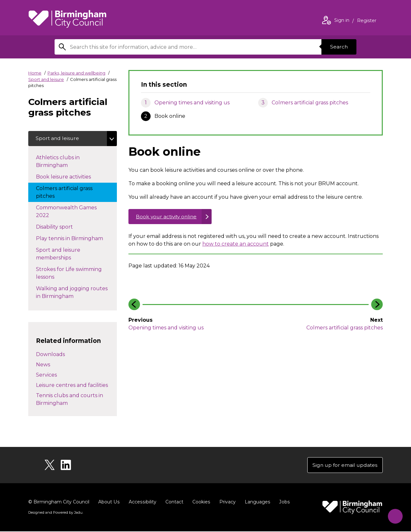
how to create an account (236, 244)
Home (35, 73)
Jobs (283, 502)
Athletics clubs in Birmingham (58, 162)
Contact (173, 502)
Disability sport (61, 227)
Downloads (50, 355)
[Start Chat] (394, 515)
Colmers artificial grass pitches (310, 103)
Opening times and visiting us (192, 103)
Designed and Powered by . (56, 513)
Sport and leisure (46, 79)
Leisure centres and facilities (72, 385)
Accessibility (142, 502)
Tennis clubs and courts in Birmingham (70, 400)
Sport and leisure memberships (65, 254)
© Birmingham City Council (59, 502)
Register (367, 21)
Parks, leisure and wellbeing (76, 73)
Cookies (200, 502)
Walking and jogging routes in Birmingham (72, 293)
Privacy (226, 502)
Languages (256, 502)
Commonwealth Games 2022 (66, 212)
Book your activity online (168, 217)
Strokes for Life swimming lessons (69, 273)
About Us (109, 502)
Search (338, 47)
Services (46, 375)
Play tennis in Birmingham (76, 238)
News (43, 365)
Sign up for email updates (344, 465)
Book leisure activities (70, 177)
